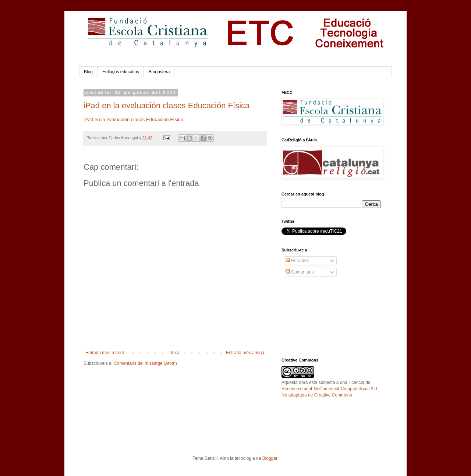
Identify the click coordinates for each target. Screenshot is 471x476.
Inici (175, 353)
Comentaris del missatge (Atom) (145, 363)
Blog (88, 72)
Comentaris (300, 272)
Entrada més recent (105, 353)
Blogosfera (159, 72)
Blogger (270, 458)
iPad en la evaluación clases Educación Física (167, 105)
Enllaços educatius (121, 72)
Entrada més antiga (245, 353)
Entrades (297, 261)
